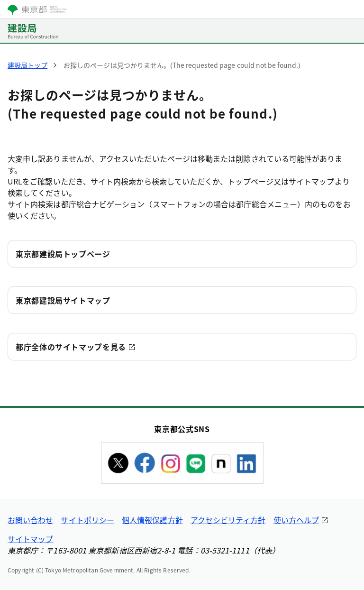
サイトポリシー (87, 520)
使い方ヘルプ (296, 520)
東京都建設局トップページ (63, 254)
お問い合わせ (30, 520)
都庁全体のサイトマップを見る (71, 347)
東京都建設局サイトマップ (63, 300)
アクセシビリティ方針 (228, 520)
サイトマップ (30, 539)
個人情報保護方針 (152, 520)
